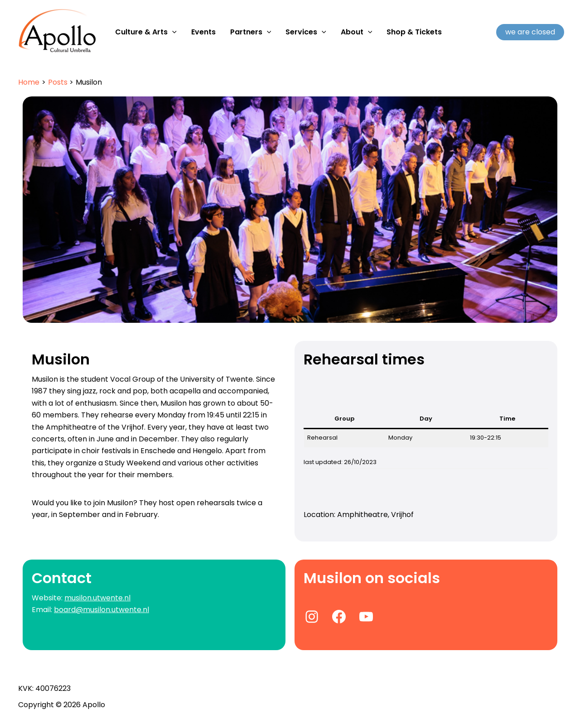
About (357, 32)
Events (203, 32)
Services (306, 32)
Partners (251, 32)
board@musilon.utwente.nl (101, 610)
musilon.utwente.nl (97, 598)
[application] (172, 32)
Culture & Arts (146, 32)
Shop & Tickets (414, 32)
